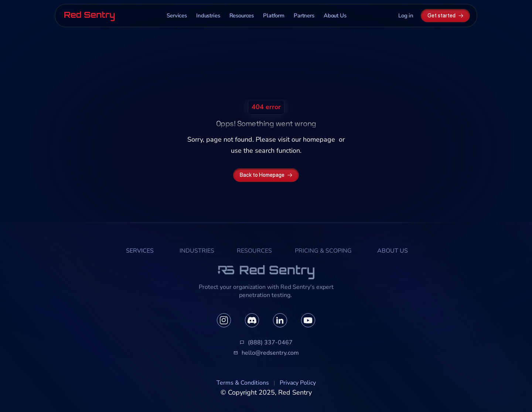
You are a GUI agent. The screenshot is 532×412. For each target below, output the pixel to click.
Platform (274, 16)
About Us (335, 16)
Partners (304, 16)
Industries (208, 16)
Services (177, 16)
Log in (406, 16)
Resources (242, 16)
